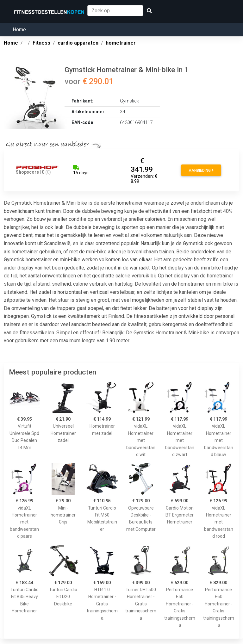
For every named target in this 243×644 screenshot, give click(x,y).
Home (19, 30)
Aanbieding (201, 170)
